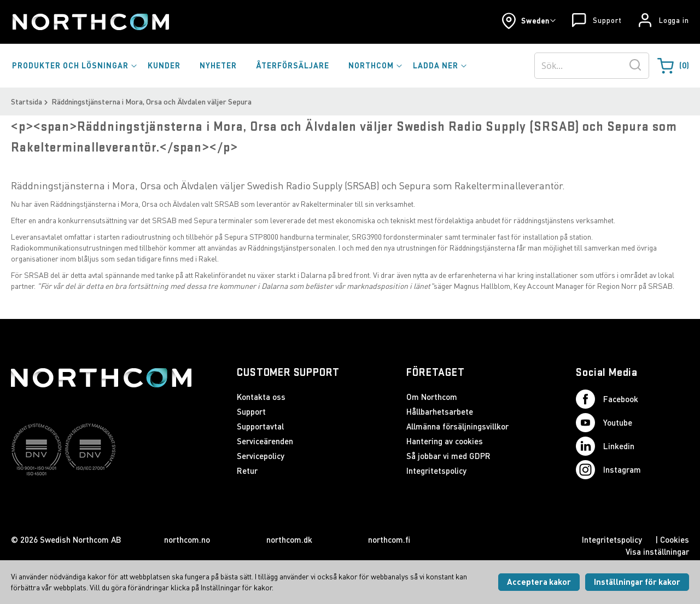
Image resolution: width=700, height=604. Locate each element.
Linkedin (605, 446)
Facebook (607, 399)
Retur (247, 471)
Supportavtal (260, 426)
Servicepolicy (261, 456)
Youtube (604, 423)
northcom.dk (289, 539)
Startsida (27, 101)
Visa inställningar (657, 551)
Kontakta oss (261, 397)
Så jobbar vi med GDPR (448, 456)
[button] (529, 21)
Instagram (608, 470)
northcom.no (187, 539)
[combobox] (592, 66)
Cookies (675, 539)
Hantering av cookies (445, 441)
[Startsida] (90, 22)
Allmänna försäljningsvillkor (457, 426)
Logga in (674, 20)
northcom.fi (389, 539)
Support (607, 20)
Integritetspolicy (436, 471)
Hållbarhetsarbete (440, 411)
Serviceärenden (265, 441)
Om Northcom (432, 397)
